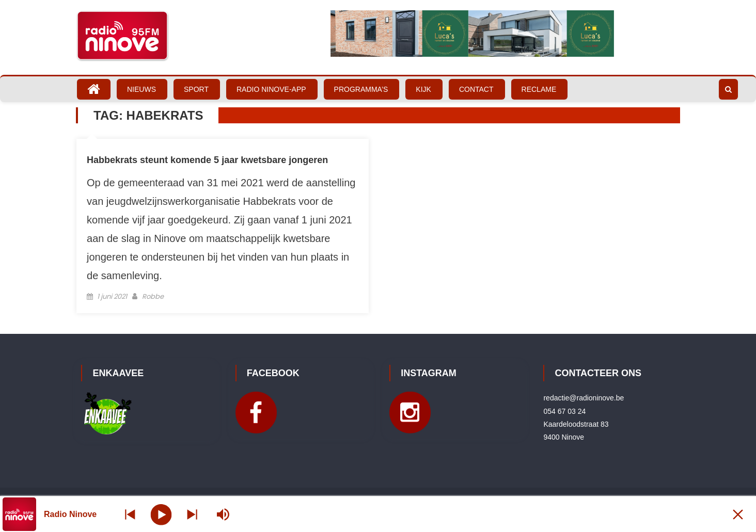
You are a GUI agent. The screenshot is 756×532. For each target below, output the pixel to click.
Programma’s (361, 89)
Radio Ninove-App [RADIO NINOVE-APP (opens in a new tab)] (271, 89)
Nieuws (141, 89)
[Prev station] (192, 514)
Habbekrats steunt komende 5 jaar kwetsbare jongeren (207, 160)
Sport (196, 89)
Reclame (539, 89)
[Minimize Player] (738, 514)
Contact (476, 89)
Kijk (423, 89)
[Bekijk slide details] (472, 34)
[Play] (161, 514)
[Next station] (130, 514)
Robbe (153, 296)
